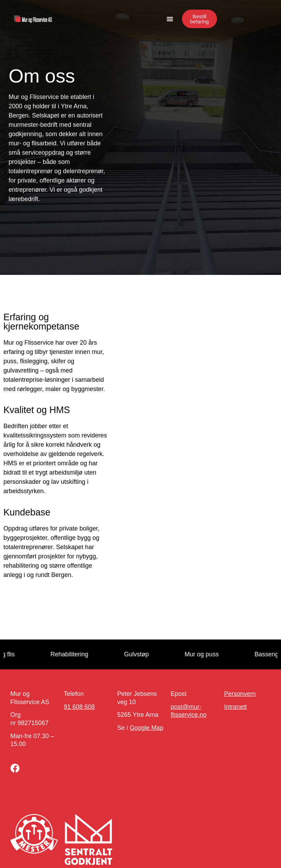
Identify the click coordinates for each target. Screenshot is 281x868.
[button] (170, 19)
